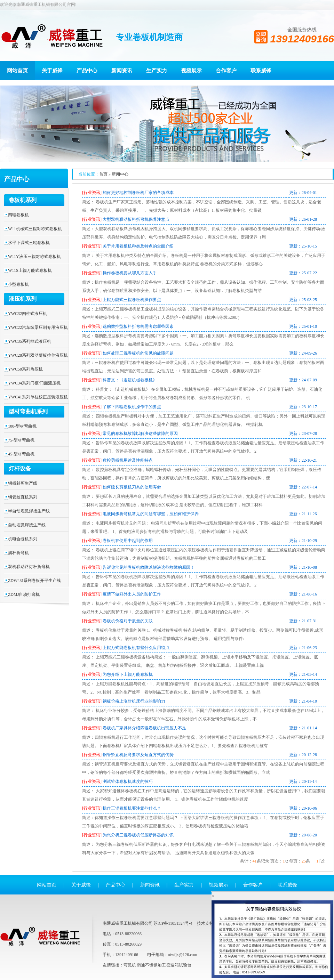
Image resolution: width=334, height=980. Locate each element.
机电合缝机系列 (23, 539)
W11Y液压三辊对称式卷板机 (34, 257)
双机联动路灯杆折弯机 (29, 567)
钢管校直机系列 (23, 497)
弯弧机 (130, 965)
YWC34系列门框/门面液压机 (34, 383)
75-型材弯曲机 (21, 440)
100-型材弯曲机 (22, 426)
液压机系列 (23, 299)
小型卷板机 (18, 284)
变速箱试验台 (179, 965)
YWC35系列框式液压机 (30, 341)
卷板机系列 (23, 200)
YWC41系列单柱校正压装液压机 (38, 397)
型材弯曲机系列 (28, 411)
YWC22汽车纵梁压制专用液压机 (38, 327)
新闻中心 (120, 174)
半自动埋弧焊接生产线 (29, 511)
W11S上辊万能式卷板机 (30, 270)
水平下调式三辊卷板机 (29, 243)
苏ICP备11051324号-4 (173, 923)
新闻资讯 (122, 71)
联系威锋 (261, 71)
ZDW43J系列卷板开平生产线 (34, 581)
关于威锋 (52, 71)
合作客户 (226, 71)
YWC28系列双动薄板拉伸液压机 (38, 355)
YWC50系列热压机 (25, 369)
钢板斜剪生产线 (23, 483)
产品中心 (87, 71)
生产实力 (157, 71)
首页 (103, 174)
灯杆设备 (20, 468)
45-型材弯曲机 (21, 454)
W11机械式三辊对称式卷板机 (35, 229)
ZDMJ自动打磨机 (24, 594)
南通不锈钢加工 (151, 965)
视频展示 (191, 71)
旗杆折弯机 (18, 553)
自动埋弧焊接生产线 (27, 525)
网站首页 (17, 71)
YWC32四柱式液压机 (27, 314)
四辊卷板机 (18, 215)
